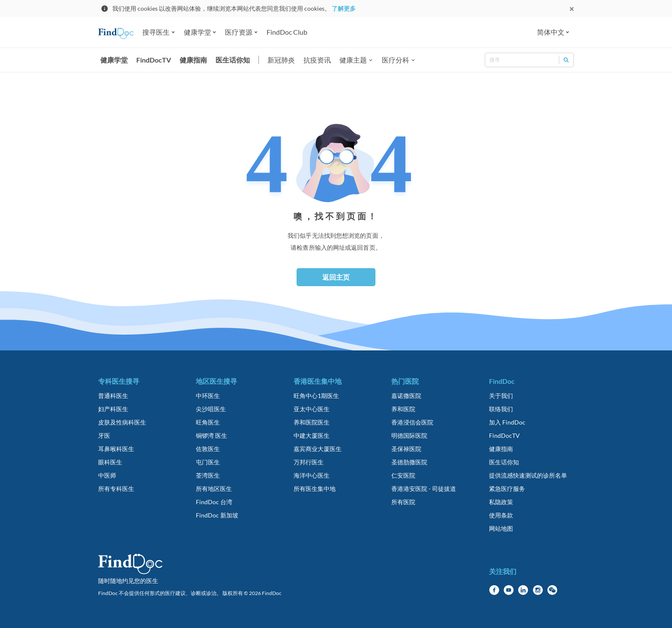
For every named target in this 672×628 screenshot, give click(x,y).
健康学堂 (114, 60)
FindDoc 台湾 (214, 502)
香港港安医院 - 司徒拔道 (424, 489)
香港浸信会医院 (412, 422)
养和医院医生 (312, 422)
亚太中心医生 (312, 409)
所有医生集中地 (315, 489)
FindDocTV (154, 60)
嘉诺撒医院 (406, 396)
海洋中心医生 (312, 475)
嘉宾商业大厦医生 (318, 449)
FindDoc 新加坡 (217, 515)
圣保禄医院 (406, 449)
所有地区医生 (214, 489)
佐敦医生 (208, 449)
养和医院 (403, 409)
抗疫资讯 (317, 60)
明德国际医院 (409, 435)
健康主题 (353, 60)
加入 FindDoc (507, 422)
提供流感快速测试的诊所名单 (528, 475)
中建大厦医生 (312, 435)
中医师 (107, 475)
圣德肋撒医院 (409, 462)
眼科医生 (110, 462)
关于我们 (501, 396)
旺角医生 (208, 422)
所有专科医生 (116, 489)
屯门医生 (208, 462)
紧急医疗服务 (507, 489)
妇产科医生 (113, 409)
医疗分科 (396, 60)
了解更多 (344, 8)
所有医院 (403, 502)
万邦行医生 (309, 462)
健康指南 (193, 60)
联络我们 (501, 409)
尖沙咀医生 (211, 409)
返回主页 (336, 277)
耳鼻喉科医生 (116, 449)
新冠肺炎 (281, 60)
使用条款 (501, 515)
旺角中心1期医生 (316, 396)
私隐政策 (501, 502)
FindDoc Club (287, 32)
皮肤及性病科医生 (122, 422)
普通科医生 (113, 396)
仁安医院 (403, 475)
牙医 (104, 435)
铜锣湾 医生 (211, 435)
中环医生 (208, 396)
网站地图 (501, 528)
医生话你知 (233, 60)
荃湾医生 (208, 475)
